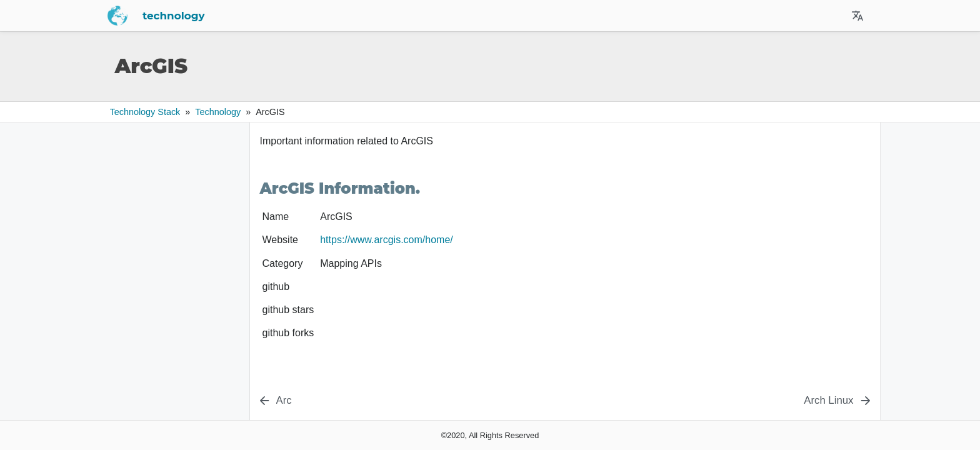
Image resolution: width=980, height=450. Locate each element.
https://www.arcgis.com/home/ (387, 240)
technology (295, 16)
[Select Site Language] (857, 16)
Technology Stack (145, 112)
